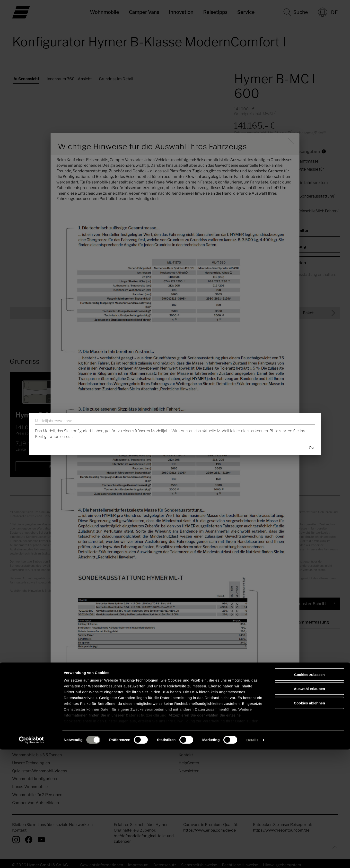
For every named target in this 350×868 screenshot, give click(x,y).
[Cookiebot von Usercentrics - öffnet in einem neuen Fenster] (31, 859)
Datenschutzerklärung (146, 834)
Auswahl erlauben (309, 807)
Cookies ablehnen (309, 821)
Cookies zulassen (309, 793)
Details (252, 858)
